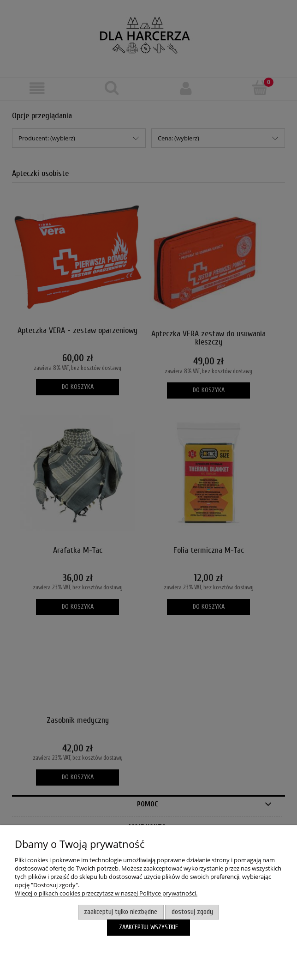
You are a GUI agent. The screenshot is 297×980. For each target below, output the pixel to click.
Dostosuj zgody (192, 912)
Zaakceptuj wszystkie (148, 927)
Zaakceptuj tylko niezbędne (121, 912)
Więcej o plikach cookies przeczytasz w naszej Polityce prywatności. (106, 893)
